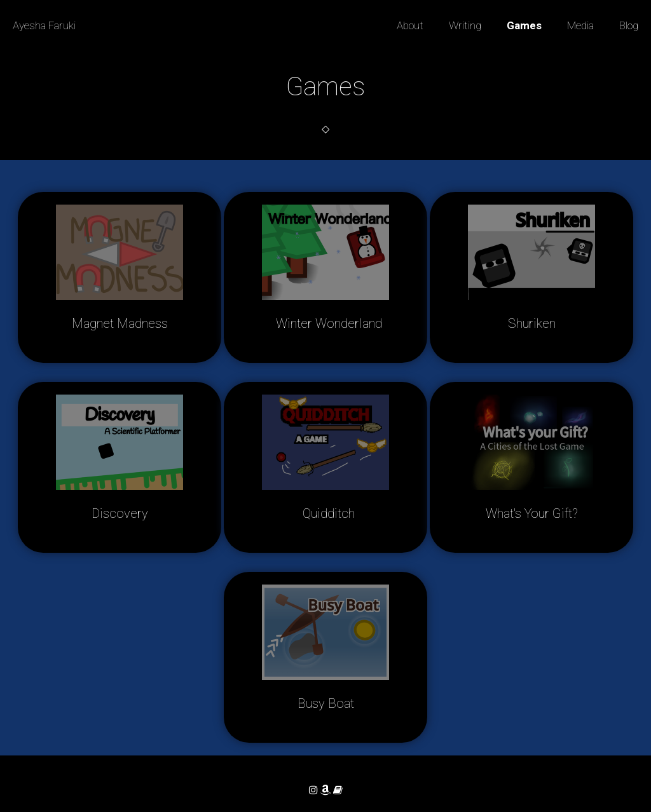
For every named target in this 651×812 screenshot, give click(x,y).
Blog (629, 25)
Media (580, 25)
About (410, 25)
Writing (465, 25)
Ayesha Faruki (44, 25)
